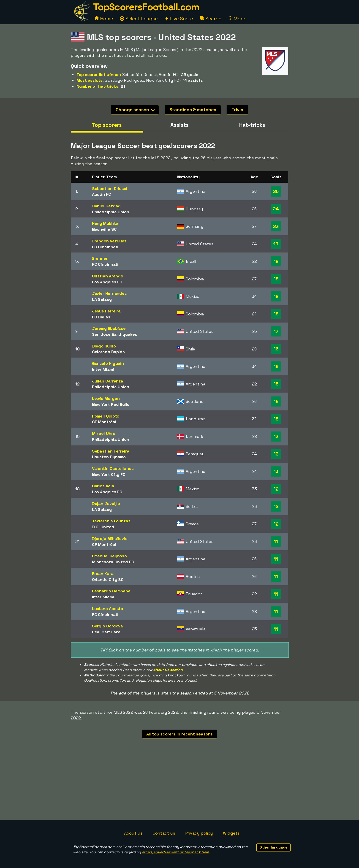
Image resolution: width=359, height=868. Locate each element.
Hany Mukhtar (106, 223)
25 (276, 191)
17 (276, 331)
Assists (179, 125)
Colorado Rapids (109, 352)
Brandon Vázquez (109, 241)
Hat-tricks (252, 125)
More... (238, 19)
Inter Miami (103, 369)
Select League (139, 19)
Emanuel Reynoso (110, 556)
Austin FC (102, 194)
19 (276, 244)
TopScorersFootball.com (146, 7)
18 (276, 261)
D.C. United (103, 527)
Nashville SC (104, 229)
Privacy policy (199, 833)
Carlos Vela (103, 486)
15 (276, 384)
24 (276, 209)
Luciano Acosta (108, 609)
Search (210, 19)
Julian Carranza (108, 381)
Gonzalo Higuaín (108, 363)
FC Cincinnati (105, 247)
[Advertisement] (179, 786)
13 (276, 437)
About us (133, 833)
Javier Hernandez (109, 293)
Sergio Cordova (108, 626)
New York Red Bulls (111, 404)
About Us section (168, 670)
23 (276, 226)
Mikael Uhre (104, 433)
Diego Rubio (104, 346)
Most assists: (90, 80)
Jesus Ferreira (106, 311)
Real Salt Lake (106, 632)
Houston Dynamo (109, 457)
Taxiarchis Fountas (111, 521)
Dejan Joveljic (106, 503)
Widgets (231, 833)
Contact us (164, 833)
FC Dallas (101, 317)
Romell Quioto (106, 416)
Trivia (237, 110)
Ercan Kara (103, 574)
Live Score (179, 19)
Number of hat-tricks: (98, 86)
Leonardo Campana (111, 591)
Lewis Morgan (106, 398)
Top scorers (107, 125)
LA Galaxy (102, 299)
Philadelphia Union (111, 212)
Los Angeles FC (107, 282)
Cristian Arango (108, 276)
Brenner (100, 258)
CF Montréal (104, 422)
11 (276, 541)
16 (276, 349)
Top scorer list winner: (99, 75)
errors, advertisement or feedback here (175, 852)
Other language (273, 847)
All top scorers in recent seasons (180, 734)
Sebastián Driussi (110, 189)
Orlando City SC (108, 579)
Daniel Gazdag (106, 206)
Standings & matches (193, 110)
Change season (135, 110)
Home (104, 19)
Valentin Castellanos (113, 468)
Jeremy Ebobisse (109, 328)
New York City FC (109, 474)
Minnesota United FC (113, 562)
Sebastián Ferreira (111, 451)
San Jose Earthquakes (115, 334)
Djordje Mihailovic (110, 538)
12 (276, 489)
